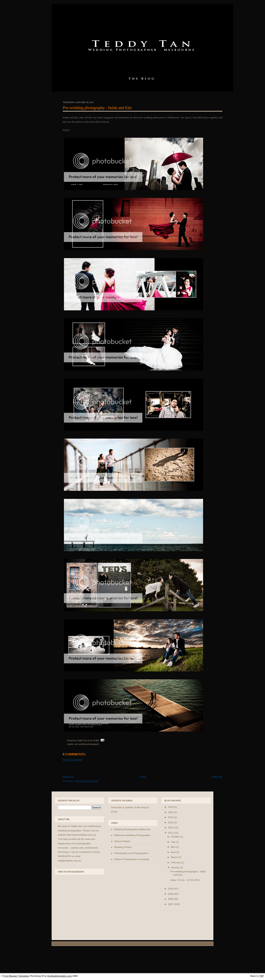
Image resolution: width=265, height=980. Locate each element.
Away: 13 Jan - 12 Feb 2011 (185, 880)
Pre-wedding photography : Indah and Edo (97, 108)
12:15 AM (94, 740)
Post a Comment (73, 760)
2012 (171, 828)
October (175, 837)
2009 (171, 894)
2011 (171, 833)
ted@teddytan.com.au (70, 861)
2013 (171, 823)
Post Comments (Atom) (87, 781)
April (174, 852)
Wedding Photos (123, 847)
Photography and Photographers (131, 853)
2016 (171, 807)
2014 (171, 817)
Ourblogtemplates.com (59, 976)
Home (143, 777)
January (175, 867)
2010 (171, 889)
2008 (171, 899)
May (173, 847)
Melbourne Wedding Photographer (132, 835)
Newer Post (68, 777)
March (174, 857)
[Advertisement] (132, 960)
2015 (171, 812)
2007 (171, 904)
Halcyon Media (122, 841)
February (176, 862)
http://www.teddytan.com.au (81, 835)
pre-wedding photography (87, 744)
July (173, 842)
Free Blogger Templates (16, 976)
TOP (261, 976)
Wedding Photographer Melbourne (132, 829)
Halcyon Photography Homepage (132, 859)
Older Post (217, 777)
